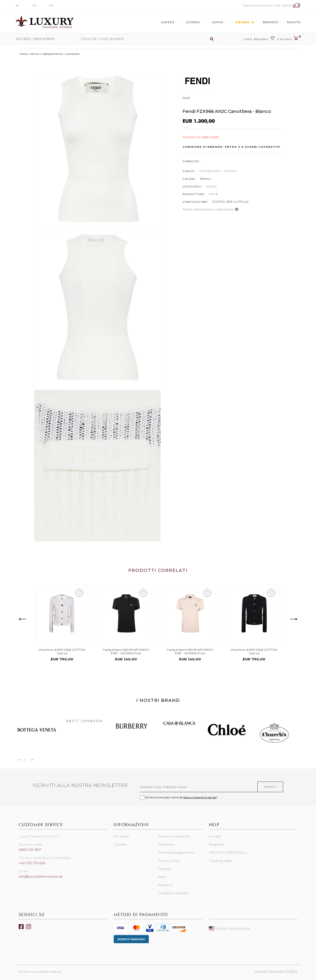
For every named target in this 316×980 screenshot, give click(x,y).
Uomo (219, 22)
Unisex (169, 22)
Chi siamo (121, 836)
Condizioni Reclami (173, 893)
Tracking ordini (221, 861)
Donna (195, 22)
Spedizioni (166, 844)
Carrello (289, 38)
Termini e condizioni (174, 836)
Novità (294, 22)
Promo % (245, 22)
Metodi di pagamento (176, 853)
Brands (271, 22)
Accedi (23, 39)
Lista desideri (259, 38)
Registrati (45, 39)
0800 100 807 (30, 850)
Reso (162, 877)
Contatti (120, 844)
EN (51, 5)
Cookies (165, 869)
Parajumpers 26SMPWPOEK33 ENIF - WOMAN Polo (126, 651)
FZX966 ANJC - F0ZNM (218, 171)
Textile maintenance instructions (211, 209)
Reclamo (165, 885)
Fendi (213, 194)
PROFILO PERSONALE (228, 853)
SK (17, 5)
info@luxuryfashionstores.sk (41, 876)
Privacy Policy (169, 861)
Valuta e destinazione (229, 928)
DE (35, 5)
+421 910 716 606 (32, 863)
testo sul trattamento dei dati (200, 797)
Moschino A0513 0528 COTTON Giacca (62, 651)
